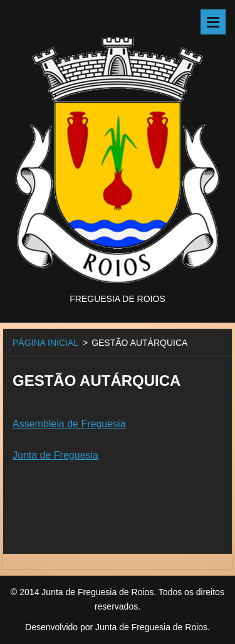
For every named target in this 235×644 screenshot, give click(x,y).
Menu (213, 22)
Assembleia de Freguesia (69, 424)
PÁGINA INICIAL (45, 343)
